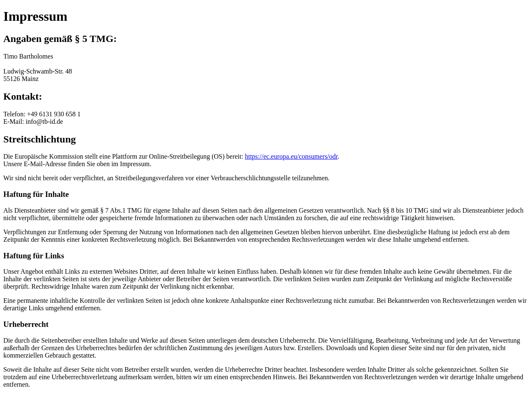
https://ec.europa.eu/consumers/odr (291, 156)
